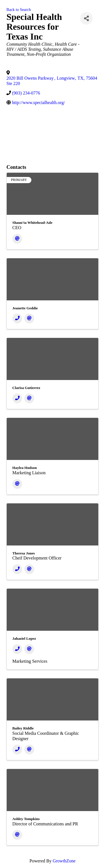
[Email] (17, 239)
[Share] (86, 18)
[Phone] (17, 318)
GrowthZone (64, 861)
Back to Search (19, 10)
